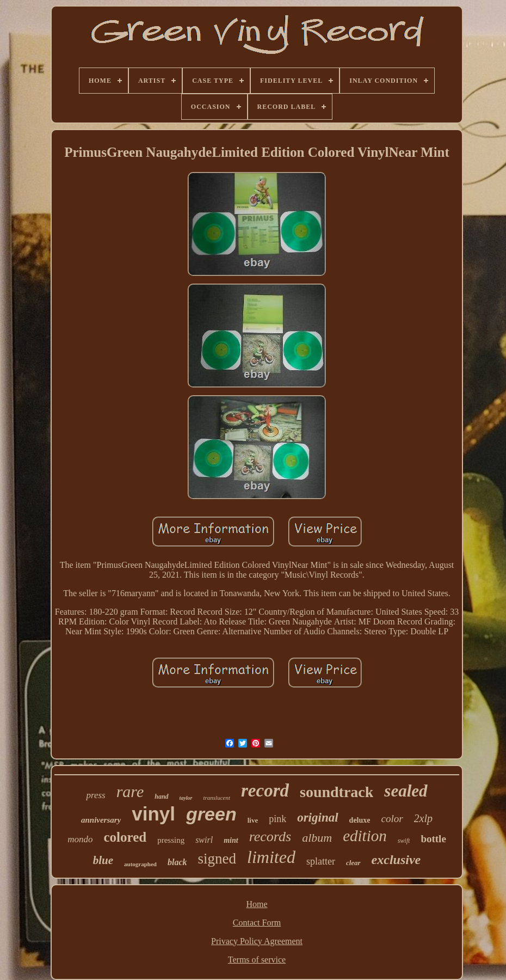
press (95, 795)
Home (257, 904)
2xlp (423, 818)
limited (271, 857)
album (317, 838)
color (392, 819)
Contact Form (257, 923)
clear (353, 863)
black (177, 862)
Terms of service (257, 960)
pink (277, 819)
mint (231, 840)
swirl (204, 840)
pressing (171, 840)
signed (217, 859)
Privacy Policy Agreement (257, 941)
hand (161, 797)
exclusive (396, 860)
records (270, 837)
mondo (80, 839)
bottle (433, 839)
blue (103, 860)
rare (130, 791)
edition (365, 836)
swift (404, 841)
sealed (406, 791)
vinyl (153, 814)
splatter (321, 861)
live (253, 820)
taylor (186, 798)
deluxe (360, 820)
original (317, 817)
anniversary (101, 820)
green (211, 814)
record (265, 791)
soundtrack (337, 792)
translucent (217, 798)
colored (125, 837)
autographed (140, 864)
